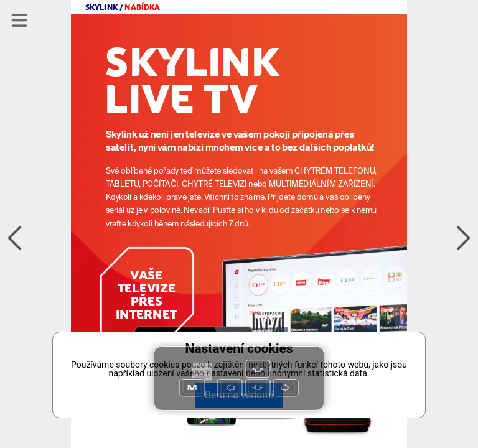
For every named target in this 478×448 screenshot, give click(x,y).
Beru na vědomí (239, 395)
